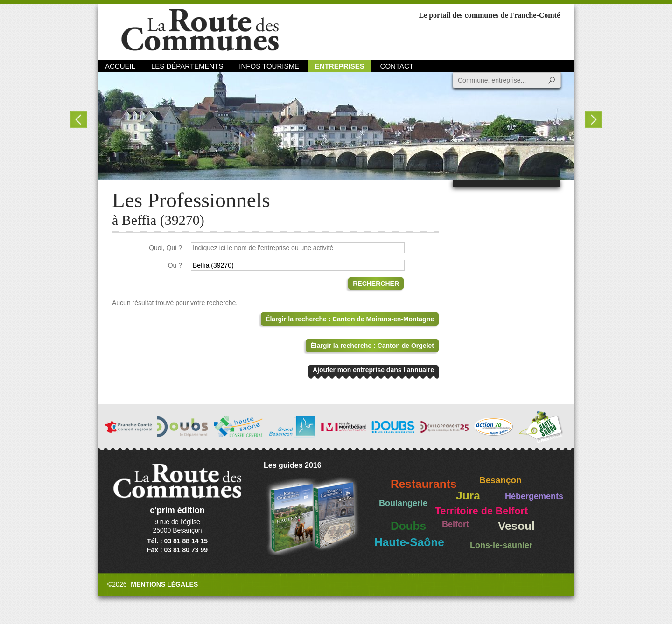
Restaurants (424, 484)
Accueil (120, 66)
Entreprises (340, 66)
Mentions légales (164, 584)
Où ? (175, 265)
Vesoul (516, 526)
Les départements (187, 66)
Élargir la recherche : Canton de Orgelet (372, 346)
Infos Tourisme (269, 66)
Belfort (455, 524)
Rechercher (376, 284)
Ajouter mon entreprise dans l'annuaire (373, 370)
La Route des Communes (200, 30)
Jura (468, 496)
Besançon (500, 480)
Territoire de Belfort (481, 511)
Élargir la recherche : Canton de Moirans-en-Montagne (350, 319)
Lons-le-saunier (501, 545)
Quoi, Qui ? (165, 248)
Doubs (408, 526)
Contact (397, 66)
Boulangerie (403, 503)
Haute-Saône (409, 542)
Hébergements (534, 496)
